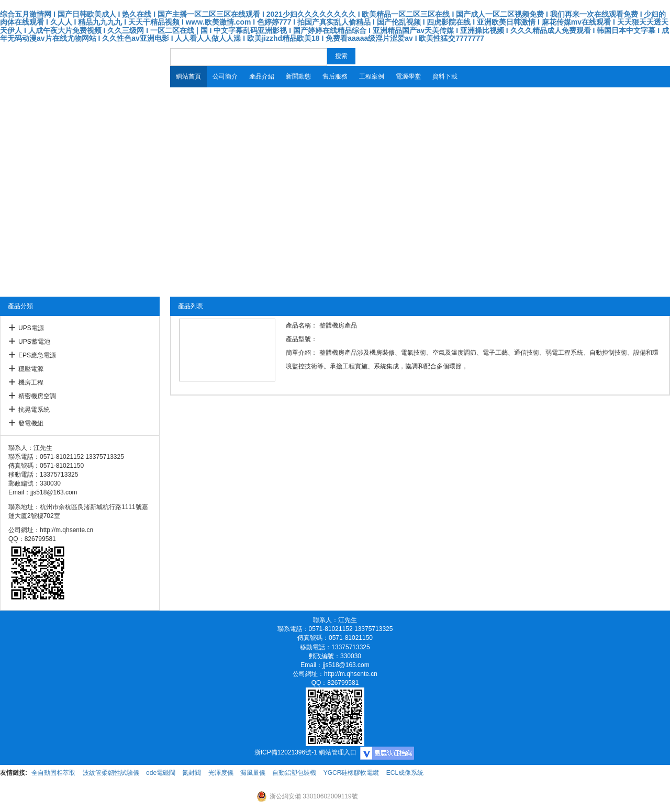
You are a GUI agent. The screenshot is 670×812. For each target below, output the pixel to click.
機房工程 (31, 382)
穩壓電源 (31, 369)
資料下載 (445, 76)
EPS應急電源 (37, 355)
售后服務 (335, 76)
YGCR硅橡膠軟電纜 (351, 773)
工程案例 (372, 76)
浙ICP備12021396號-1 (286, 752)
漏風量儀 (253, 773)
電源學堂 (408, 76)
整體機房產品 (338, 325)
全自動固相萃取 (53, 773)
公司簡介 (225, 76)
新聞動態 (298, 76)
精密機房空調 (37, 396)
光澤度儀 (221, 773)
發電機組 (31, 423)
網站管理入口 (338, 752)
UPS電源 (31, 328)
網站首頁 (188, 76)
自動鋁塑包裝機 (294, 773)
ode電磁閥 (161, 773)
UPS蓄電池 (34, 342)
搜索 (341, 56)
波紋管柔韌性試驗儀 (111, 773)
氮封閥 (192, 773)
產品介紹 (262, 76)
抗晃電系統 (34, 410)
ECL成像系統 (405, 773)
